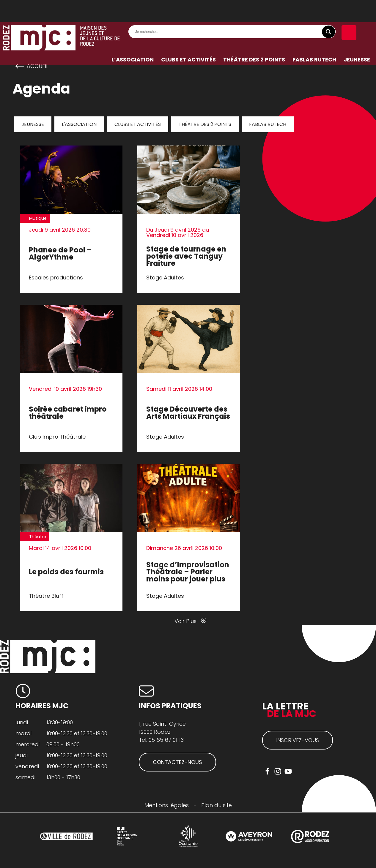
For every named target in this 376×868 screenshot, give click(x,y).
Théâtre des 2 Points (254, 37)
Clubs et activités (188, 37)
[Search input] (234, 10)
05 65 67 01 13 (166, 740)
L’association (133, 37)
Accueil (38, 66)
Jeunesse (357, 37)
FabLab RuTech (314, 37)
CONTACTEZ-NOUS (177, 762)
